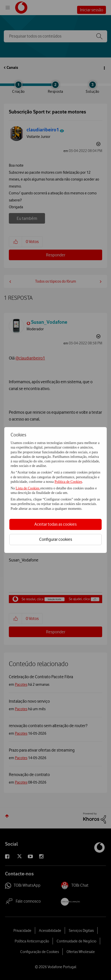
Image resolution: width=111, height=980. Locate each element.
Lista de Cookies (28, 488)
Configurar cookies (56, 539)
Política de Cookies (68, 482)
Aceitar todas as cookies (56, 524)
